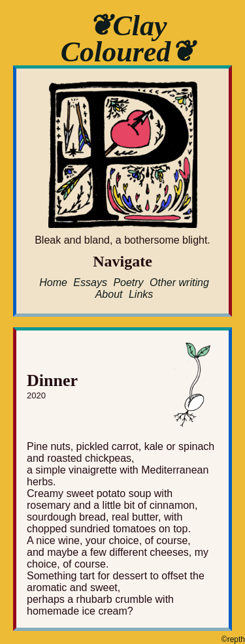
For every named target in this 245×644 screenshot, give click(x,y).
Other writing (179, 282)
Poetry (128, 282)
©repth (233, 639)
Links (141, 294)
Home (53, 282)
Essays (90, 282)
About (109, 294)
